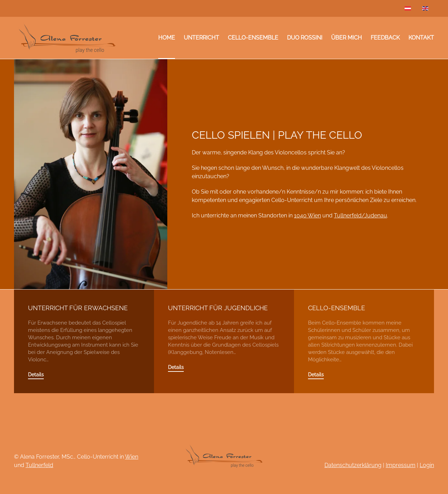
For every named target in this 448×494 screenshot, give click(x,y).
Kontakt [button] (421, 38)
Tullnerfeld (39, 465)
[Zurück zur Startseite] (66, 38)
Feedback (385, 38)
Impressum (401, 465)
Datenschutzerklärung (353, 465)
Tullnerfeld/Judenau (360, 215)
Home (167, 38)
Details (36, 375)
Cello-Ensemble (253, 38)
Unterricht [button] (201, 38)
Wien (132, 457)
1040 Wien (307, 215)
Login (427, 465)
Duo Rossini (305, 38)
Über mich (346, 38)
